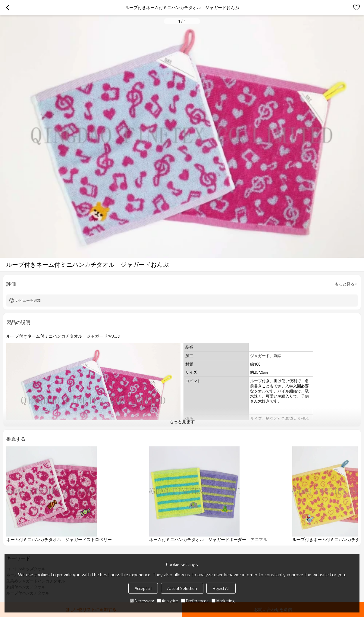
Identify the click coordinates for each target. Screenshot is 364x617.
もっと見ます (182, 422)
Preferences (195, 601)
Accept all (143, 588)
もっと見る (345, 284)
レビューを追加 (28, 300)
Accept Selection (182, 588)
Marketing (223, 601)
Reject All (221, 588)
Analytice (168, 601)
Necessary (142, 601)
